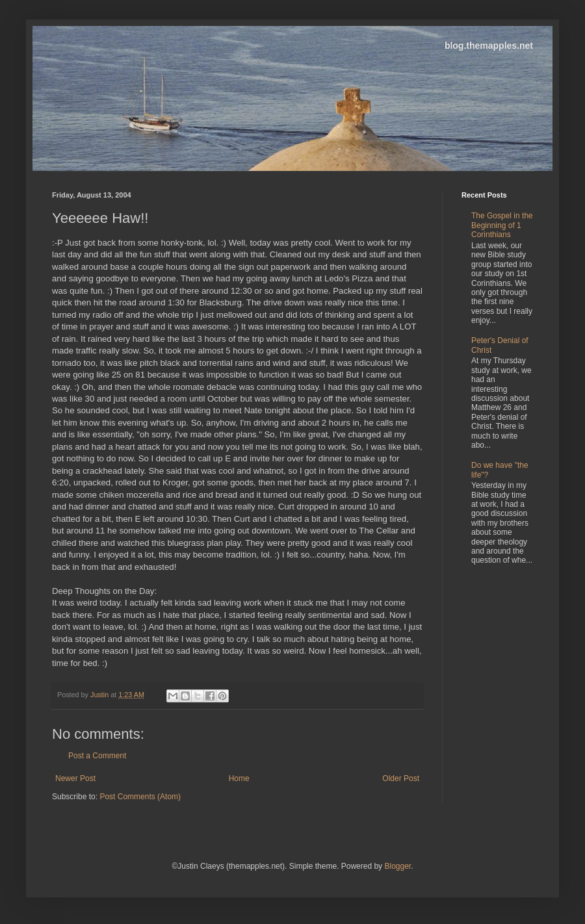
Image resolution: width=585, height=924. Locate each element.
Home (239, 778)
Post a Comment (97, 756)
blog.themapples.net (489, 45)
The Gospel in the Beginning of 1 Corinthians (502, 225)
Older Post (401, 778)
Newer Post (75, 778)
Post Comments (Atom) (140, 797)
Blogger (397, 866)
